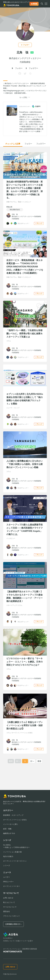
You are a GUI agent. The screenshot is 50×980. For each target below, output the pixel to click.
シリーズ (7, 866)
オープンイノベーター (12, 886)
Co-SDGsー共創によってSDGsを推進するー (16, 846)
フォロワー (41, 144)
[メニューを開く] (45, 4)
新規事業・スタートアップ (13, 815)
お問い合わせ (8, 898)
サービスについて (10, 907)
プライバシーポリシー (12, 916)
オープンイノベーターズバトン (15, 861)
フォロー (28, 144)
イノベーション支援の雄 (12, 852)
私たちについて (9, 902)
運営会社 (7, 911)
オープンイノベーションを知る (15, 820)
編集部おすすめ (9, 833)
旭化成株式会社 (15, 210)
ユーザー (7, 877)
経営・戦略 (7, 829)
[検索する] (42, 5)
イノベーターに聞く (11, 824)
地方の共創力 (8, 856)
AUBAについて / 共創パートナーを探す (18, 941)
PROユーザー (8, 882)
